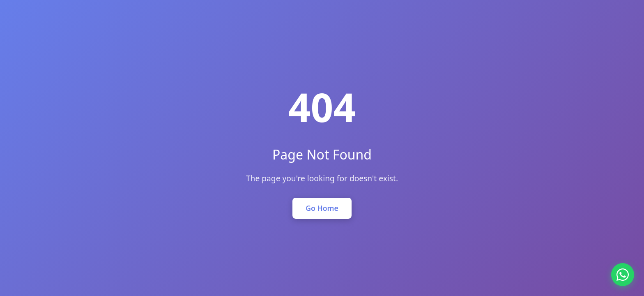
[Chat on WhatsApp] (623, 275)
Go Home (322, 208)
